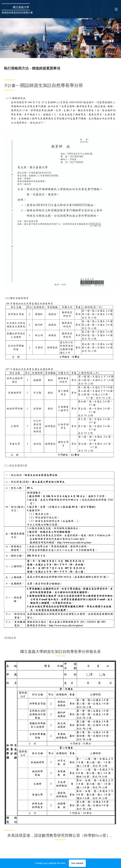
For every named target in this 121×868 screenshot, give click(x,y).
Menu (116, 9)
